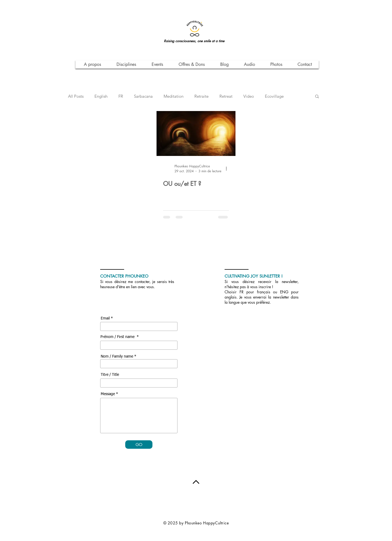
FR (121, 96)
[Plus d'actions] (228, 168)
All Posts (76, 96)
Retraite (201, 96)
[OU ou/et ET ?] (196, 133)
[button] (317, 97)
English (101, 96)
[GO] (139, 445)
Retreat (226, 96)
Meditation (174, 96)
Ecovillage (274, 96)
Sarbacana (143, 96)
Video (249, 96)
